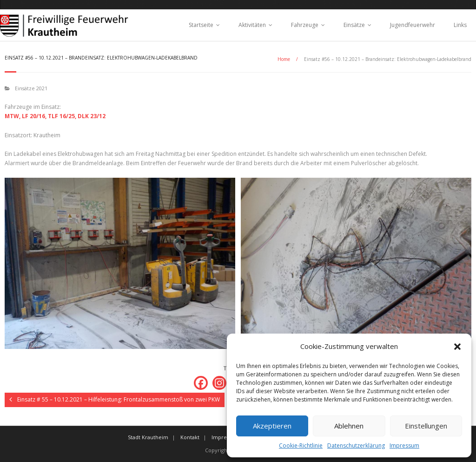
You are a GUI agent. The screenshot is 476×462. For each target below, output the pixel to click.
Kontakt (190, 437)
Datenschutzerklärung (356, 445)
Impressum (404, 445)
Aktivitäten (252, 25)
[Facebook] (201, 383)
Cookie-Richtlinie (301, 445)
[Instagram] (219, 383)
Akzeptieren (272, 426)
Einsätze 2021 (31, 88)
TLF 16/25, (62, 116)
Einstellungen (426, 426)
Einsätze (354, 25)
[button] (457, 347)
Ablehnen (349, 426)
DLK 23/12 (92, 116)
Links (460, 25)
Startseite (201, 25)
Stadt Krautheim (148, 437)
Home (284, 59)
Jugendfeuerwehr (413, 25)
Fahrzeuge (305, 25)
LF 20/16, (34, 116)
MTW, (13, 116)
